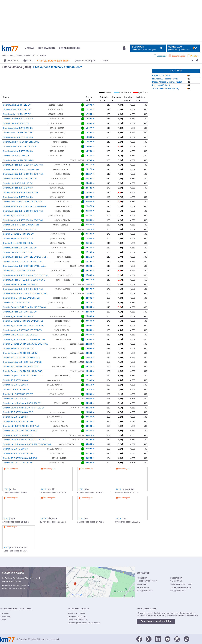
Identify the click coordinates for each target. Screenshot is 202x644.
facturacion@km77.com (181, 584)
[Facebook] (139, 639)
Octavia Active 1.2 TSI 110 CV (17, 105)
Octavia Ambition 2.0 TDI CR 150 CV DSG (22, 330)
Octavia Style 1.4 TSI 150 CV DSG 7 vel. (22, 298)
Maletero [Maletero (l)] (141, 99)
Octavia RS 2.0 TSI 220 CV (15, 385)
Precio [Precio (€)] (89, 99)
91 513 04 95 (19, 588)
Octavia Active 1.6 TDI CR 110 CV (19, 133)
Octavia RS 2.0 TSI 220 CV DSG (18, 421)
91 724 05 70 (23, 585)
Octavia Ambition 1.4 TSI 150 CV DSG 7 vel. (23, 220)
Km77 (10, 48)
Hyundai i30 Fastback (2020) (165, 79)
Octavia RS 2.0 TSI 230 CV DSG (18, 463)
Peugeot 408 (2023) (161, 85)
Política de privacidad (78, 620)
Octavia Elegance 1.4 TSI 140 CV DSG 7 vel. (24, 321)
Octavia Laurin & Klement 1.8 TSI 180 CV (22, 403)
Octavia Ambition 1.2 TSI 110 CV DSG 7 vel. (23, 174)
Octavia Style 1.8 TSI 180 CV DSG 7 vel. (22, 358)
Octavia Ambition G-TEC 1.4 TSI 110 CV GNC (24, 280)
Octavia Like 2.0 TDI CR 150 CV (18, 252)
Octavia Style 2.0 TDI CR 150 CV (18, 316)
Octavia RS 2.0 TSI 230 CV (15, 449)
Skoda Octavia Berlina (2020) (166, 88)
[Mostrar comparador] (183, 48)
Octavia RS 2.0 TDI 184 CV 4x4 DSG (20, 458)
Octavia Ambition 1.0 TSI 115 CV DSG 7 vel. (23, 165)
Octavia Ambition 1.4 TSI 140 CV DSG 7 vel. (23, 289)
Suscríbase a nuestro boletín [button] (156, 621)
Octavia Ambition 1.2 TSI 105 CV (18, 137)
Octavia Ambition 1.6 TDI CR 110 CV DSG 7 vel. (25, 257)
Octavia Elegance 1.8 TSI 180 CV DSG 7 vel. (24, 376)
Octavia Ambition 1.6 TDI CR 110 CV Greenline (25, 206)
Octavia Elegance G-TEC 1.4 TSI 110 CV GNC (24, 307)
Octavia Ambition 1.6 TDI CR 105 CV (20, 229)
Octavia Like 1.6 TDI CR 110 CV (18, 183)
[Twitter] (149, 639)
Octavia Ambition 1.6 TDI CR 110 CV (20, 179)
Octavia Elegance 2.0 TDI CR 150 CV (20, 353)
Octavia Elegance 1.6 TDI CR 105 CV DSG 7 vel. (25, 344)
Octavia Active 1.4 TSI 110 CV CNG (19, 146)
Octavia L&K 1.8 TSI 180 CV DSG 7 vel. (21, 426)
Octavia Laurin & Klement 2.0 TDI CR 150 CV (24, 408)
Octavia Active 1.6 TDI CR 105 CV (19, 160)
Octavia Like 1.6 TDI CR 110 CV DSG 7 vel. (23, 262)
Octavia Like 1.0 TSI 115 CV (16, 123)
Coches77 (5, 613)
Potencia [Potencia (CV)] (104, 99)
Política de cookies (76, 613)
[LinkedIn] (158, 639)
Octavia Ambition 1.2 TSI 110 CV (18, 128)
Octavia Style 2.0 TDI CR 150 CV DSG (21, 367)
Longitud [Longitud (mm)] (129, 99)
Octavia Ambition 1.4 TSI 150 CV (18, 151)
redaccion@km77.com (147, 581)
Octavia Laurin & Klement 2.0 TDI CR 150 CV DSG (26, 440)
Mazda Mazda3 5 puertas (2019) (167, 82)
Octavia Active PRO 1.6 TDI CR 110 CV (21, 142)
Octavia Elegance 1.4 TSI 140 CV (18, 234)
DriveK (3, 620)
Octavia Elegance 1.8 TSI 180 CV (18, 348)
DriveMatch (5, 617)
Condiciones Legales (77, 617)
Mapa (18, 581)
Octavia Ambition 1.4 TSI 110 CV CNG (21, 193)
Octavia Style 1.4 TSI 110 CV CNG (19, 271)
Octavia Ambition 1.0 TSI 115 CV (18, 119)
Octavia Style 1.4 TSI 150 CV (16, 215)
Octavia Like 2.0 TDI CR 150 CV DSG (20, 335)
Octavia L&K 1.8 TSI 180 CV (16, 389)
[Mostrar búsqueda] (148, 48)
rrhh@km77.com (178, 591)
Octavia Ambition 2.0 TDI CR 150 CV (20, 248)
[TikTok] (187, 639)
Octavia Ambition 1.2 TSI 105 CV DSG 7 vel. (23, 211)
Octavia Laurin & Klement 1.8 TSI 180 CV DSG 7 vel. (27, 444)
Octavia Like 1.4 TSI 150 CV (16, 156)
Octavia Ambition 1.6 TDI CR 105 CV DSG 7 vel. (25, 293)
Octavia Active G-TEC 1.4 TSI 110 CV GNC (23, 202)
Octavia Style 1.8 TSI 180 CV (16, 303)
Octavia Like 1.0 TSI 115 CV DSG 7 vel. (21, 169)
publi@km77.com (145, 591)
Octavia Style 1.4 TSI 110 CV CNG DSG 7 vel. (24, 339)
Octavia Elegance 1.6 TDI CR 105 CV (20, 284)
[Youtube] (168, 639)
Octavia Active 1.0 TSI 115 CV (17, 109)
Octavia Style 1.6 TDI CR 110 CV (18, 243)
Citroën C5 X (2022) (161, 75)
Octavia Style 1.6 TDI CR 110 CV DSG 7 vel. (23, 325)
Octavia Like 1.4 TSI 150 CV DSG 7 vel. (21, 225)
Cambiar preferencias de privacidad (84, 623)
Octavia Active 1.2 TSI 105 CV (17, 114)
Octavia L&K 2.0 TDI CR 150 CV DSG (20, 431)
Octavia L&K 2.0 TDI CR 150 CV (18, 394)
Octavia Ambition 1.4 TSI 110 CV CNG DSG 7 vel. (26, 275)
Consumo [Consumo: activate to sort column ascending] (116, 99)
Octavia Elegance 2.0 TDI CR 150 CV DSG (23, 371)
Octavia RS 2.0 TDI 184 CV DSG (18, 412)
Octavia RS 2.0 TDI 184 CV (16, 380)
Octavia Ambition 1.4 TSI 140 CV (18, 188)
